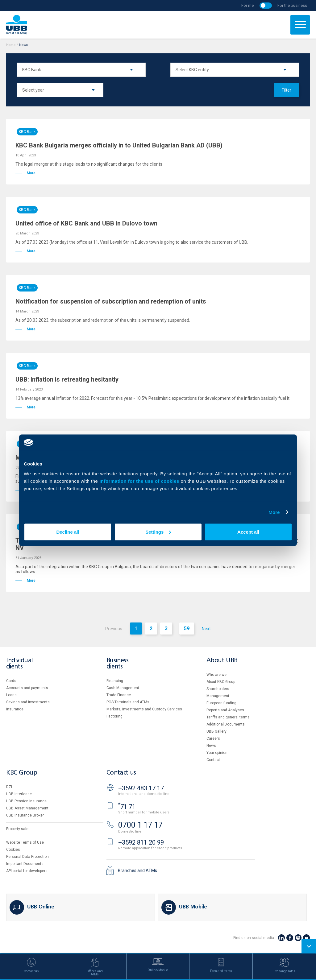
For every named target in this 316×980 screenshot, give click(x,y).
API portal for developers (27, 871)
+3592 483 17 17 (141, 788)
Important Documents (25, 864)
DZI (9, 787)
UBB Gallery (216, 731)
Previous (114, 629)
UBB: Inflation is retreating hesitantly (67, 379)
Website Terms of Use (25, 842)
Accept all (248, 532)
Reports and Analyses (225, 710)
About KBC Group (221, 682)
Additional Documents (226, 724)
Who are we (216, 675)
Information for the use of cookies (140, 481)
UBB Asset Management (27, 808)
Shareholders (218, 689)
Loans (11, 695)
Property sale (17, 829)
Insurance (15, 709)
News (211, 746)
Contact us (121, 773)
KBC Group (22, 773)
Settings (158, 532)
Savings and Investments (28, 702)
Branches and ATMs (137, 870)
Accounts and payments (27, 688)
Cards (11, 681)
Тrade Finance (119, 695)
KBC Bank (27, 132)
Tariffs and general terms (228, 717)
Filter (287, 90)
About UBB (222, 661)
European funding (221, 703)
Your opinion (217, 753)
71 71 (127, 807)
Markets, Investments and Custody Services (144, 709)
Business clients (118, 664)
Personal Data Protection (27, 857)
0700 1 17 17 (140, 825)
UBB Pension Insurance (26, 801)
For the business (292, 5)
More (274, 512)
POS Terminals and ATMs (128, 702)
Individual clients (19, 664)
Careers (213, 738)
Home (11, 45)
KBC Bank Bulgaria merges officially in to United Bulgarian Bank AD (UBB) (119, 145)
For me (247, 5)
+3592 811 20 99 (141, 842)
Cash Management (123, 688)
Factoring (114, 716)
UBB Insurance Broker (25, 815)
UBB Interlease (19, 794)
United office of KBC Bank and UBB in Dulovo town (86, 223)
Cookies (13, 850)
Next (206, 629)
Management (218, 696)
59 (187, 629)
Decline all (68, 532)
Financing (115, 681)
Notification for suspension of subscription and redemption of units (111, 301)
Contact (213, 760)
